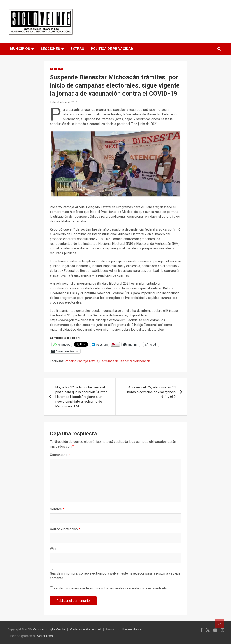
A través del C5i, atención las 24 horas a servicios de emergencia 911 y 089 (151, 392)
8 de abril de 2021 (62, 102)
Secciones (50, 49)
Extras (77, 49)
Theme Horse (132, 629)
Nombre (57, 509)
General (57, 69)
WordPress (45, 636)
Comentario (60, 455)
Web (53, 549)
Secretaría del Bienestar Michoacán (125, 361)
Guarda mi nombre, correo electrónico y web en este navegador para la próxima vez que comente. (115, 576)
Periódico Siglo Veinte (49, 629)
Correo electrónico (65, 529)
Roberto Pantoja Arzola (81, 361)
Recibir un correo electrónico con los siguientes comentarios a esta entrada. (111, 588)
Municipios (20, 49)
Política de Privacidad (112, 49)
